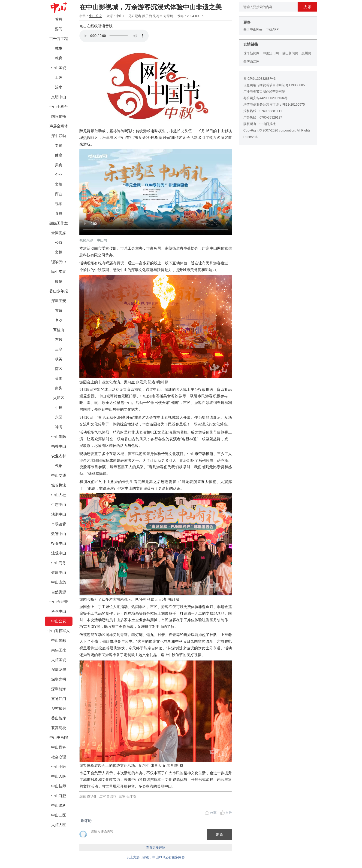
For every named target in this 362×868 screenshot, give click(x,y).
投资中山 (59, 543)
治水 (59, 87)
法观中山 (59, 553)
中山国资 (59, 68)
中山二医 (59, 815)
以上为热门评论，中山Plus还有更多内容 (155, 857)
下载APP (272, 29)
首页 (59, 19)
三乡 (59, 349)
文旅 (59, 184)
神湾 (59, 427)
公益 (59, 243)
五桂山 (59, 330)
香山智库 (59, 718)
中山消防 (59, 437)
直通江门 (59, 699)
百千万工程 (59, 39)
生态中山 (59, 505)
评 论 (219, 834)
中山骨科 (59, 747)
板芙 (59, 359)
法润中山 (59, 514)
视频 (59, 204)
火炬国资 (59, 660)
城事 (59, 48)
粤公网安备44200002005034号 (266, 98)
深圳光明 (59, 679)
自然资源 (59, 592)
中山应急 (59, 582)
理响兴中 (59, 262)
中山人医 (59, 776)
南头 (59, 388)
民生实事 (59, 272)
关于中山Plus (253, 29)
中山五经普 (59, 602)
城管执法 (59, 485)
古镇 (59, 310)
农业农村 (59, 456)
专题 (59, 145)
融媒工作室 (59, 223)
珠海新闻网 (251, 53)
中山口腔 (59, 796)
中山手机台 (59, 107)
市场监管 (59, 524)
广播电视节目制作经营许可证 (264, 92)
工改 (59, 78)
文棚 (59, 252)
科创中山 (59, 611)
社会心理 (59, 757)
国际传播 (59, 116)
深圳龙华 (59, 670)
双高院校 (59, 728)
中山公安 (59, 621)
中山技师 (59, 786)
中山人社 (59, 495)
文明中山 (59, 97)
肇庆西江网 (251, 61)
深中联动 (59, 136)
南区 (59, 369)
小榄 (59, 408)
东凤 (59, 340)
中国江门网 (271, 53)
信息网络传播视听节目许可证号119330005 (274, 85)
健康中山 (59, 573)
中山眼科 (59, 805)
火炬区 (59, 398)
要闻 (59, 29)
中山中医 (59, 767)
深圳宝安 (59, 301)
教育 (59, 58)
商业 (59, 194)
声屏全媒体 (59, 126)
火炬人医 (59, 825)
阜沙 (59, 320)
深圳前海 (59, 689)
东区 (59, 417)
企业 (59, 175)
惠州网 (306, 53)
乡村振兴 (59, 708)
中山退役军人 (59, 631)
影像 (59, 281)
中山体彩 (59, 640)
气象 (59, 466)
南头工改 (59, 650)
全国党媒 (59, 233)
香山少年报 (59, 291)
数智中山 (59, 534)
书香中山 (59, 446)
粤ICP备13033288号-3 (259, 79)
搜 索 (307, 7)
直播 (59, 213)
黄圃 (59, 378)
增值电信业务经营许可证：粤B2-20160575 (274, 104)
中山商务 (59, 563)
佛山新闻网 (290, 53)
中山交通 (59, 475)
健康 (59, 155)
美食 (59, 165)
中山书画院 (59, 738)
